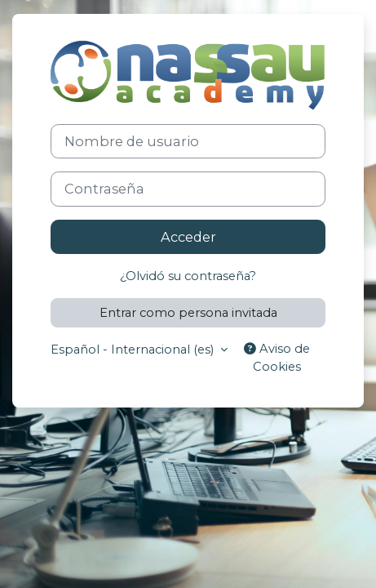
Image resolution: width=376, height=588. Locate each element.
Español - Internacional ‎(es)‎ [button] (134, 350)
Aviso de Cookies (277, 358)
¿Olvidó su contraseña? (188, 276)
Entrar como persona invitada (188, 313)
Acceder (188, 237)
